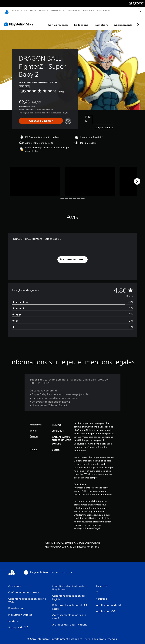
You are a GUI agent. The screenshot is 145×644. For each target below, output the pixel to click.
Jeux (14, 10)
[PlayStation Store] (20, 21)
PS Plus (42, 10)
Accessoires (56, 10)
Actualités (72, 10)
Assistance (102, 10)
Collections (81, 21)
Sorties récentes (58, 21)
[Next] (137, 178)
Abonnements (123, 21)
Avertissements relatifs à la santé (91, 484)
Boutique (87, 10)
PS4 (32, 10)
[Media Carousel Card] (35, 178)
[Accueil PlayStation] (7, 11)
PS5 (23, 10)
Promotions (101, 21)
